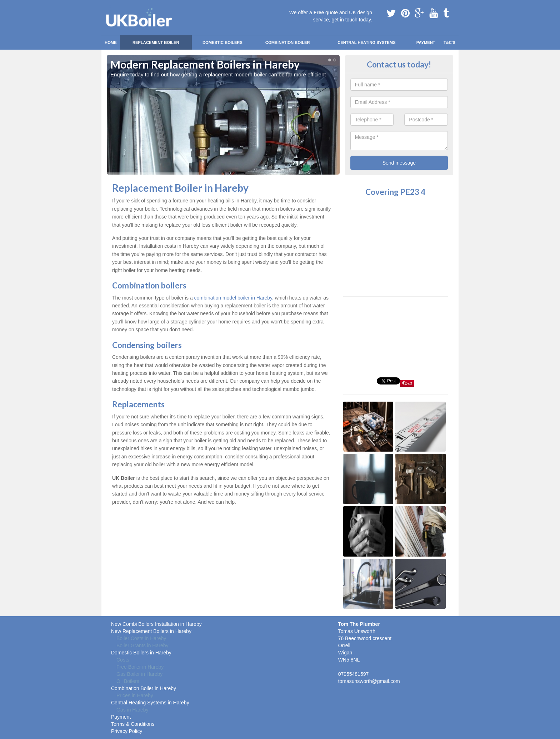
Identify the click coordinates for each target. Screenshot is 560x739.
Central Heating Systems (366, 42)
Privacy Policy (127, 731)
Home (111, 42)
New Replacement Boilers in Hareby (151, 631)
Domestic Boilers (222, 42)
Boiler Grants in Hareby (142, 645)
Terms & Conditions (133, 724)
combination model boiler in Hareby (233, 298)
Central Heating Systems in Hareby (150, 703)
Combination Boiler (288, 42)
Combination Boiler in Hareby (144, 688)
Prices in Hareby (135, 695)
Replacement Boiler (156, 42)
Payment (426, 42)
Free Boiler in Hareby (140, 667)
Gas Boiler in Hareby (139, 674)
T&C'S (449, 42)
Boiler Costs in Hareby (141, 638)
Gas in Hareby (132, 710)
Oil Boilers (128, 681)
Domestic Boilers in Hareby (141, 653)
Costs (123, 660)
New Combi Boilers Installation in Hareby (156, 624)
